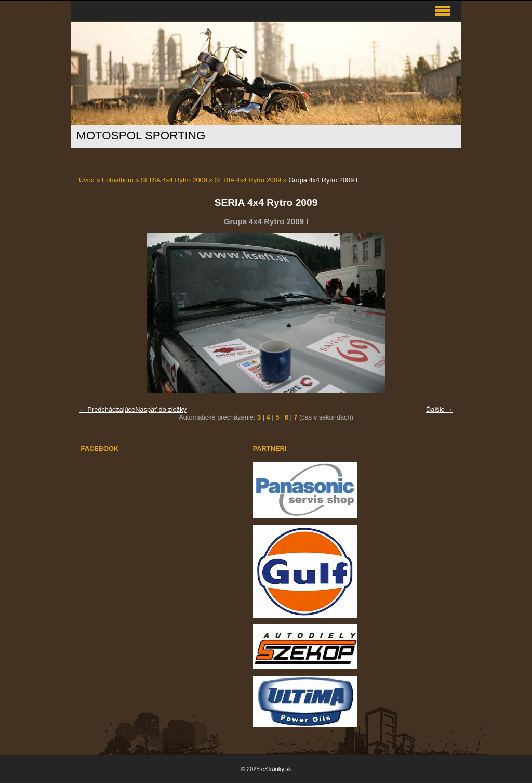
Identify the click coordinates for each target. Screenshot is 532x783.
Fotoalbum (117, 180)
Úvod (87, 180)
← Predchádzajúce (107, 409)
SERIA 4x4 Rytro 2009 (174, 180)
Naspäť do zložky (161, 409)
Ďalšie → (440, 409)
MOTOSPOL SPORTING (141, 135)
